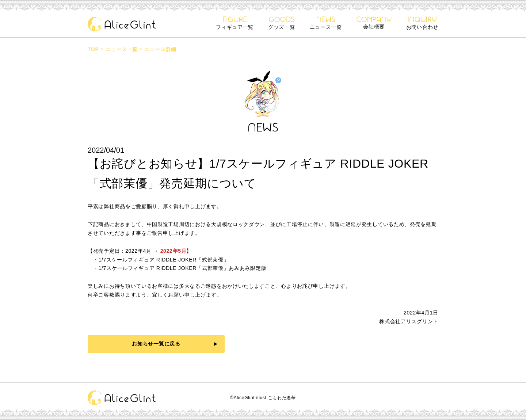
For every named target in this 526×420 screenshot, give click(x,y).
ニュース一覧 (326, 23)
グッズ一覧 (282, 23)
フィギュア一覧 (235, 23)
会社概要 (374, 23)
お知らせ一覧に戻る (156, 344)
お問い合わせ (422, 23)
